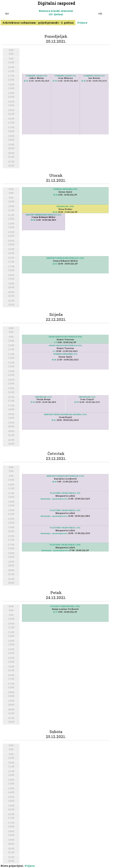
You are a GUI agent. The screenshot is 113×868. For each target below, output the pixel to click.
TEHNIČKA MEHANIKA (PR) (65, 189)
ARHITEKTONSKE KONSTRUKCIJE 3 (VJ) (43, 215)
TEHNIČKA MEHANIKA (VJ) (65, 354)
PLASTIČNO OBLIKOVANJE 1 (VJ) (65, 493)
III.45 (26, 81)
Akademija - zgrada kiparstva (54, 499)
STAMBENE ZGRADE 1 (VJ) (94, 76)
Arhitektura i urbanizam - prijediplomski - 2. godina (38, 23)
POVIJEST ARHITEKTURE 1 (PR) (65, 606)
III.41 (54, 420)
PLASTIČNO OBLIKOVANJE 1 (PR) (65, 545)
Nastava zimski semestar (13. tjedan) (56, 13)
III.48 (84, 81)
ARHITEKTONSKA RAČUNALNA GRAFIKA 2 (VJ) (65, 414)
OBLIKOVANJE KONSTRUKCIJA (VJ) (65, 345)
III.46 (55, 81)
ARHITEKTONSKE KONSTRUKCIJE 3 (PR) (65, 258)
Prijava (82, 23)
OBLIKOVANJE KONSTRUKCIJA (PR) (65, 337)
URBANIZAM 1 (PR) (65, 206)
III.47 (56, 612)
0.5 (56, 342)
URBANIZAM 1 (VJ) (43, 397)
